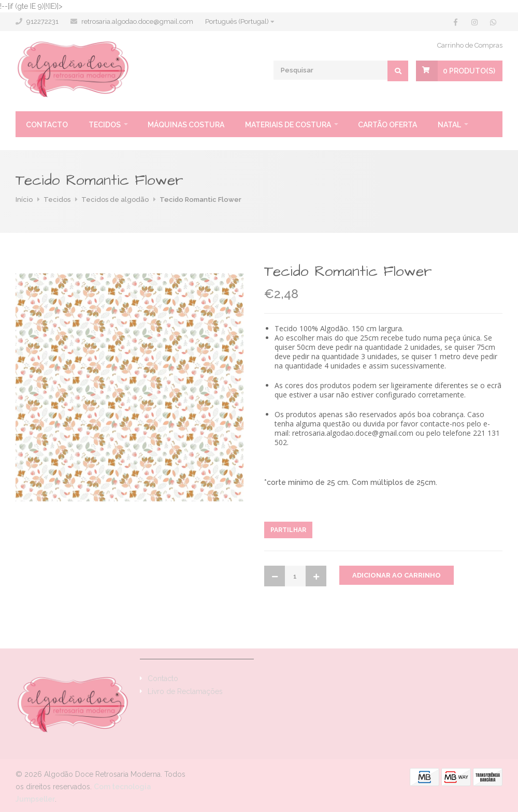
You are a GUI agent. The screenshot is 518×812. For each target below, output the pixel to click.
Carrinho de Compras (470, 45)
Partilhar (288, 530)
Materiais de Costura (288, 125)
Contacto (47, 125)
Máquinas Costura (186, 125)
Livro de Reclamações (185, 691)
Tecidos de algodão (115, 200)
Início (24, 200)
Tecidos (105, 125)
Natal (449, 125)
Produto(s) (469, 71)
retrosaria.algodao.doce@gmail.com (137, 21)
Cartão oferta (387, 125)
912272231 (42, 21)
